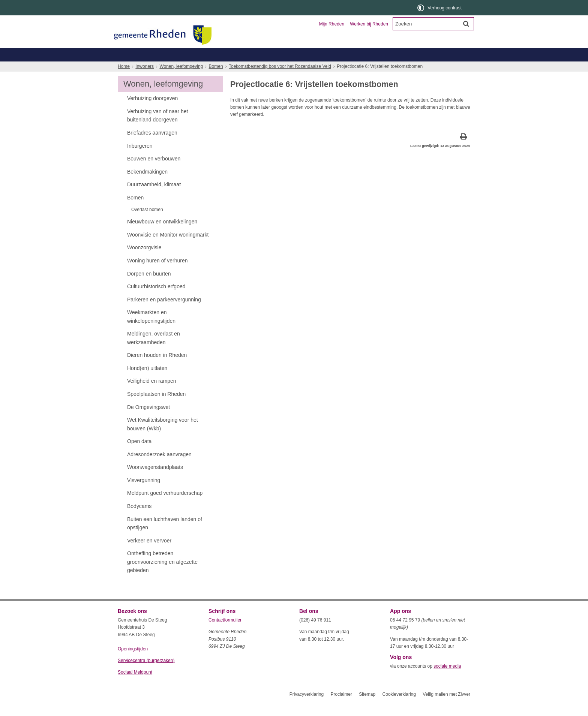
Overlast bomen (147, 223)
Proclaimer (341, 708)
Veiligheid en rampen (152, 394)
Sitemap (367, 708)
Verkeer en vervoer (149, 554)
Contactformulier (225, 634)
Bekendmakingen (147, 185)
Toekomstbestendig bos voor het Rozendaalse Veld (280, 80)
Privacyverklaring (307, 708)
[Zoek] (466, 24)
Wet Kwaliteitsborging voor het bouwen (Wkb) (163, 437)
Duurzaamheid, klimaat (154, 198)
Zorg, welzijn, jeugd (273, 68)
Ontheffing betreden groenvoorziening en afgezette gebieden (162, 575)
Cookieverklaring (399, 708)
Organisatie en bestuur (415, 55)
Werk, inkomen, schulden (334, 68)
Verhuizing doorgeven (152, 112)
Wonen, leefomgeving (397, 68)
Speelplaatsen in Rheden (156, 407)
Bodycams (139, 520)
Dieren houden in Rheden (157, 368)
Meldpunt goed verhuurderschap (165, 506)
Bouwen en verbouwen (154, 172)
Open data (139, 455)
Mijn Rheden (332, 24)
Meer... (440, 68)
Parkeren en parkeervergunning (164, 313)
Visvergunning (144, 494)
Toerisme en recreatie (325, 55)
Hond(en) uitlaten (147, 382)
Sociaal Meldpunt (135, 686)
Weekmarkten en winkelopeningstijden (151, 330)
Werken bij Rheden (369, 24)
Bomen (216, 80)
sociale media (447, 680)
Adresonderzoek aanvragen (159, 468)
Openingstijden (133, 662)
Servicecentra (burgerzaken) (146, 674)
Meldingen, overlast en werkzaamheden (154, 351)
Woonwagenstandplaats (155, 481)
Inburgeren (140, 159)
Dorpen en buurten (149, 287)
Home (124, 80)
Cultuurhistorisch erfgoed (156, 300)
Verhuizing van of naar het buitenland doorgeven (158, 129)
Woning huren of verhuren (157, 274)
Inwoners (139, 55)
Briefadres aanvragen (152, 146)
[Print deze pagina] (464, 151)
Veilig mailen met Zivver (446, 708)
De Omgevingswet (148, 421)
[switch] (440, 8)
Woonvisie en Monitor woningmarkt (168, 248)
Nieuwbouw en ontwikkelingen (162, 235)
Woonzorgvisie (144, 261)
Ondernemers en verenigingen (221, 55)
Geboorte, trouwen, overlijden (207, 68)
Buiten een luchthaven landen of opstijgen (165, 537)
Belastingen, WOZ (143, 68)
